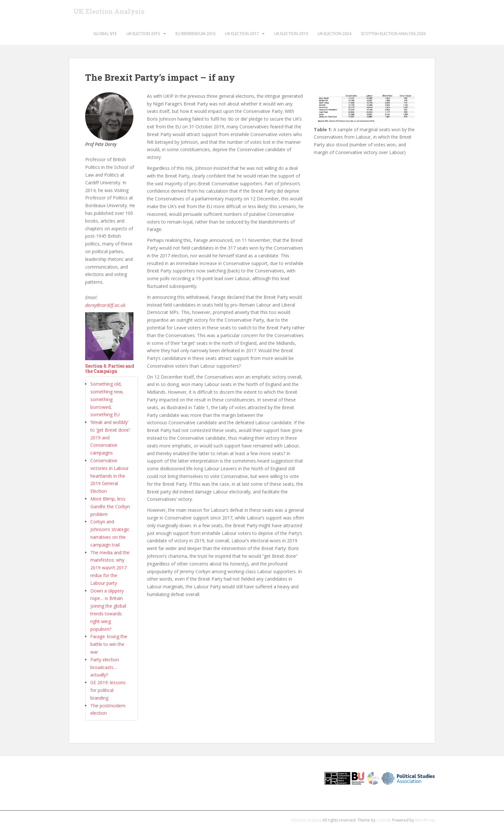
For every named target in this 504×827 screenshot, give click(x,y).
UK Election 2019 (291, 34)
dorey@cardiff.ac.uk (105, 305)
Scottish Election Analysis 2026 (393, 34)
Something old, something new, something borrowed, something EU (107, 399)
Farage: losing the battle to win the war (109, 644)
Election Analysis (306, 820)
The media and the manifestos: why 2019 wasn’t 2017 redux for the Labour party (110, 568)
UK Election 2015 (143, 34)
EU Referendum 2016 (195, 34)
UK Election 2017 (242, 34)
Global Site (105, 34)
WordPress (425, 820)
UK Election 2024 (334, 34)
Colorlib (384, 820)
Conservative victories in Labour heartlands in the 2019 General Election (109, 476)
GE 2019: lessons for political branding (108, 690)
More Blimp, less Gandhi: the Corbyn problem (110, 506)
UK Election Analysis (109, 11)
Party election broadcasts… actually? (105, 667)
